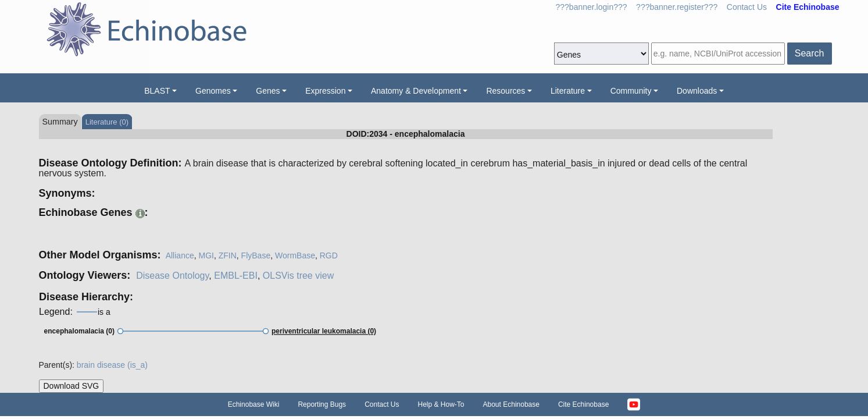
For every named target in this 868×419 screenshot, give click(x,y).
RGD (329, 255)
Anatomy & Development (416, 91)
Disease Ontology (172, 276)
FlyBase (256, 255)
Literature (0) (107, 122)
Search (810, 53)
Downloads (697, 91)
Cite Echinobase (583, 404)
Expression (325, 91)
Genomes (213, 91)
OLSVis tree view (298, 276)
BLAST (157, 91)
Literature (568, 91)
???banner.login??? (592, 7)
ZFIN (228, 255)
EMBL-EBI (236, 276)
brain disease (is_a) (112, 365)
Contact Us (747, 7)
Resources (506, 91)
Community (631, 91)
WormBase (295, 255)
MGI (206, 255)
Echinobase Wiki (254, 404)
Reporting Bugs (322, 404)
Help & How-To (441, 404)
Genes (268, 91)
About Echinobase (511, 404)
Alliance (180, 255)
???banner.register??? (677, 7)
